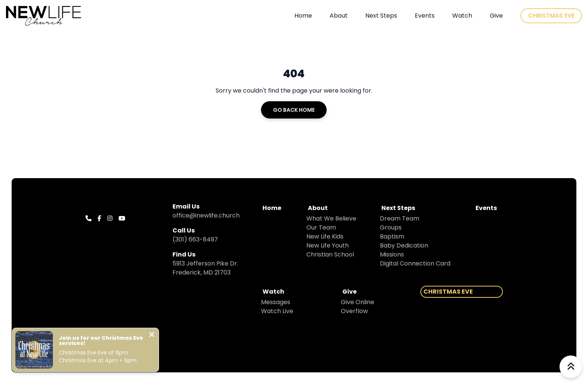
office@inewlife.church (206, 215)
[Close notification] (152, 335)
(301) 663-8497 (195, 239)
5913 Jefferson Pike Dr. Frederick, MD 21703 (205, 268)
